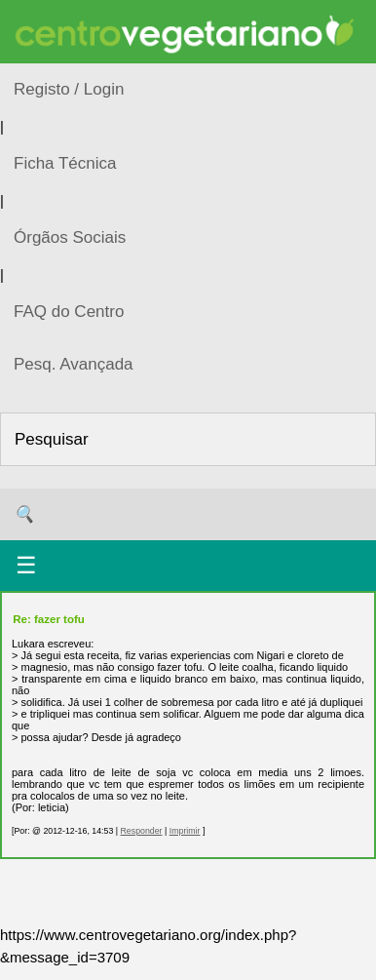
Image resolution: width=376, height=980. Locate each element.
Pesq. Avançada (74, 364)
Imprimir (185, 831)
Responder (141, 831)
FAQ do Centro (69, 312)
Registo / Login (69, 89)
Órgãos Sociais (70, 237)
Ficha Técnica (65, 163)
